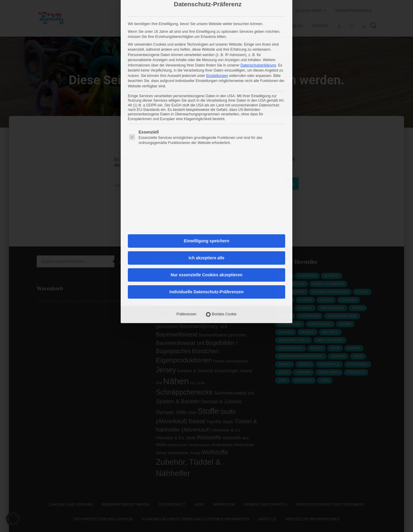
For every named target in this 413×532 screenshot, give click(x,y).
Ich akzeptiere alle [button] (206, 151)
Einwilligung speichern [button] (206, 134)
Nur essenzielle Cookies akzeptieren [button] (206, 167)
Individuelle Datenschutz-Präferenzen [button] (207, 184)
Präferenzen (186, 207)
